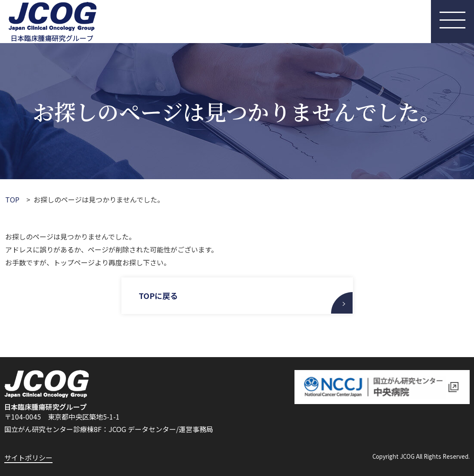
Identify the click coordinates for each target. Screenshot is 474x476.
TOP (12, 199)
